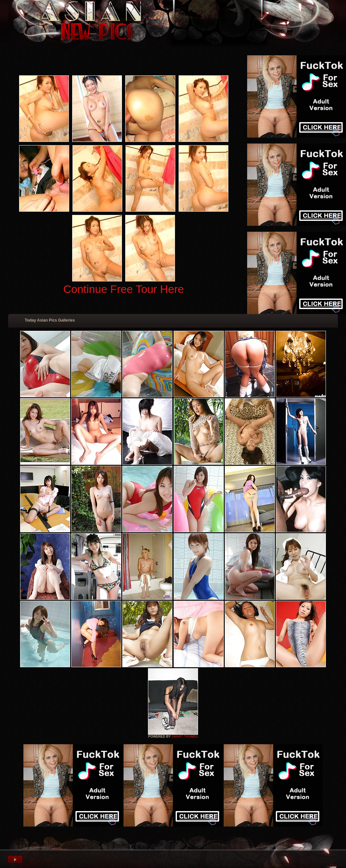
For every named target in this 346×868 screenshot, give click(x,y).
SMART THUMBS (185, 736)
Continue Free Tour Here (124, 289)
